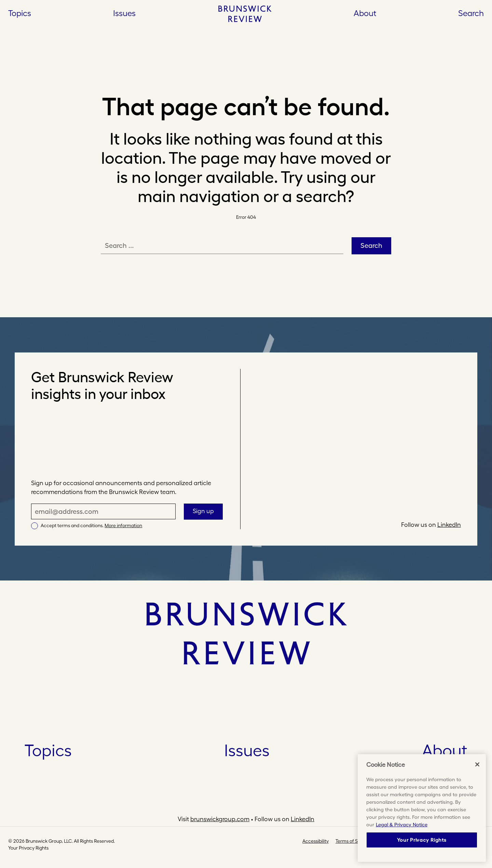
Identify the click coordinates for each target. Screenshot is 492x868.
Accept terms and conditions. (91, 525)
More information (123, 525)
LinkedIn (449, 525)
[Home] (245, 14)
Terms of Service (353, 841)
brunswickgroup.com (220, 819)
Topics (48, 750)
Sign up (203, 511)
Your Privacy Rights (28, 848)
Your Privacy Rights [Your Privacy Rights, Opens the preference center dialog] (422, 840)
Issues (247, 750)
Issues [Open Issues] (124, 13)
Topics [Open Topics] (20, 13)
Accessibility (316, 841)
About (365, 13)
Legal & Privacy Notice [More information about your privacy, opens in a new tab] (402, 824)
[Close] (477, 764)
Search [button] (471, 13)
